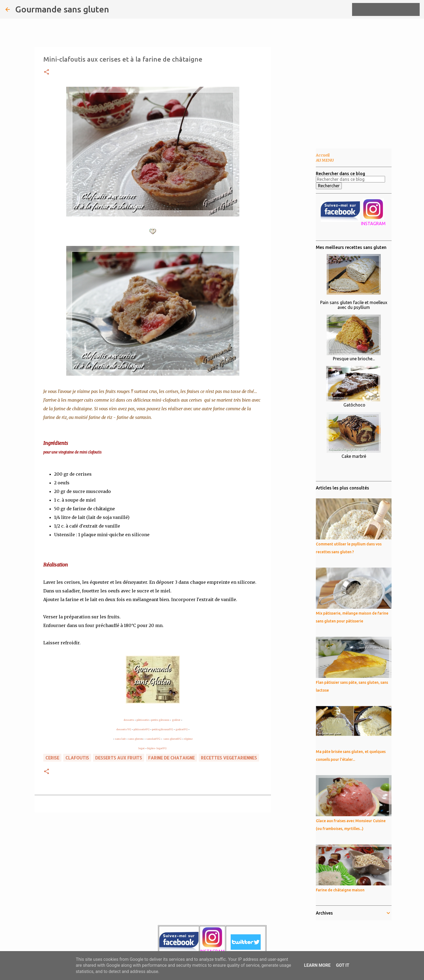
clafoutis (77, 758)
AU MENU (325, 160)
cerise (52, 758)
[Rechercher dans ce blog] (391, 9)
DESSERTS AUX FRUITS (119, 758)
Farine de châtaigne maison (340, 890)
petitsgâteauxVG (163, 729)
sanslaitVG (153, 739)
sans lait (120, 739)
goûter (176, 720)
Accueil (323, 155)
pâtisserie (143, 720)
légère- (152, 748)
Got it (342, 965)
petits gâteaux (160, 720)
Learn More (317, 965)
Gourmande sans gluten (62, 9)
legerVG (161, 748)
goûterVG (182, 729)
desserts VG (124, 729)
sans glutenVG (172, 739)
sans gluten (135, 739)
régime (188, 739)
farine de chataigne (171, 758)
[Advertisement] (299, 234)
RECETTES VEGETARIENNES (229, 758)
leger (142, 748)
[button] (47, 72)
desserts (129, 720)
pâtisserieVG (142, 729)
